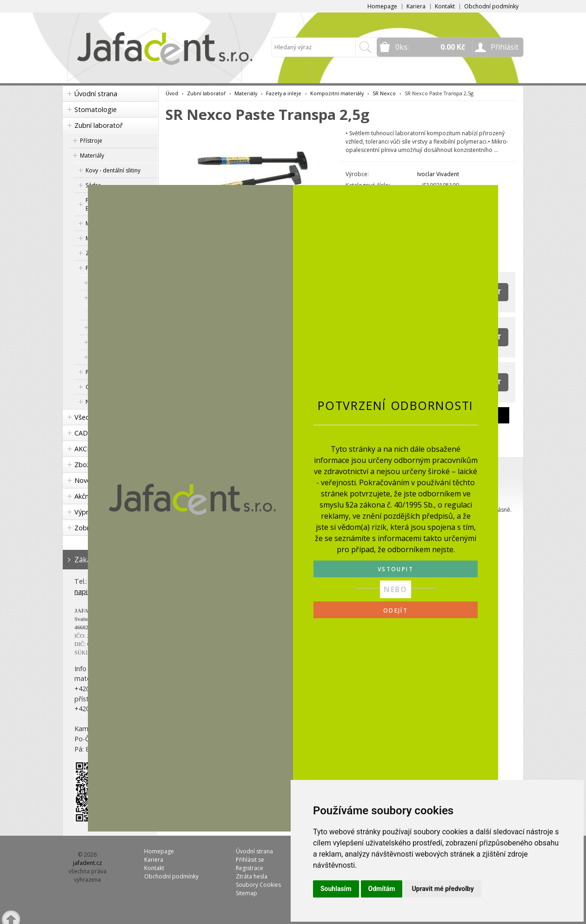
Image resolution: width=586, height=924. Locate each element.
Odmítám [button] (382, 889)
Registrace (250, 868)
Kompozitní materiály (337, 93)
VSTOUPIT (396, 569)
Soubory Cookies (258, 885)
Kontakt (445, 6)
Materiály (92, 155)
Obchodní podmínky (491, 6)
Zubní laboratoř (99, 125)
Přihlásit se (250, 860)
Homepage (382, 6)
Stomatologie (96, 109)
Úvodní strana (96, 94)
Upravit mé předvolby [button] (443, 889)
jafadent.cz (87, 863)
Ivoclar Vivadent (438, 174)
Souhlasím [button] (336, 889)
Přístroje (91, 141)
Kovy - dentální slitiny (113, 170)
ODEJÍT (396, 610)
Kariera (416, 6)
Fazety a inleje (284, 93)
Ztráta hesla (252, 876)
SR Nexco (384, 93)
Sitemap (246, 893)
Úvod (172, 93)
